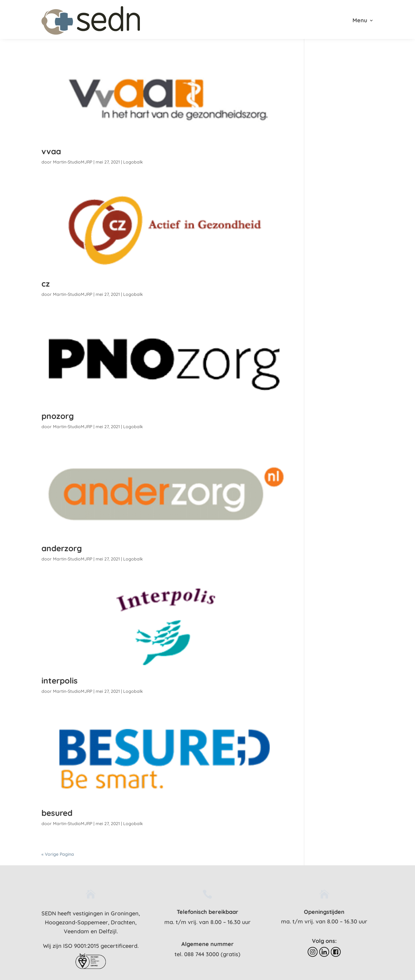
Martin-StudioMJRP (73, 162)
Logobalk (133, 162)
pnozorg (58, 416)
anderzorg (62, 548)
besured (57, 813)
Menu (360, 21)
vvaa (51, 151)
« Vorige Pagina (58, 854)
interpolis (60, 681)
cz (46, 284)
